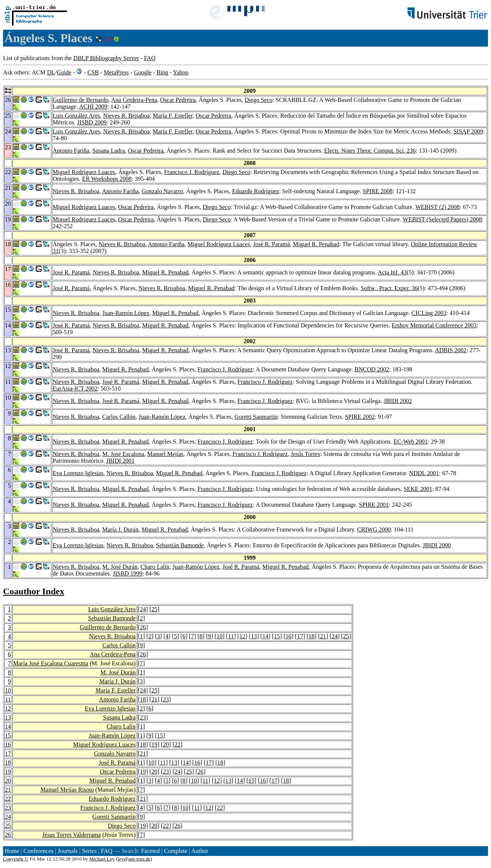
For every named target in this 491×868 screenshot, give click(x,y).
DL (51, 72)
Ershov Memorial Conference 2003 (434, 325)
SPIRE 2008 (378, 191)
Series (89, 851)
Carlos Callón (119, 417)
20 (166, 745)
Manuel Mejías (165, 454)
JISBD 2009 (92, 122)
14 (265, 636)
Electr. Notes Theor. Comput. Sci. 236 (370, 151)
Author (200, 851)
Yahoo (181, 72)
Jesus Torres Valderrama (71, 835)
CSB (93, 72)
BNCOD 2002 (372, 369)
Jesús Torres (305, 454)
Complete (176, 851)
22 (177, 745)
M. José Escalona (123, 454)
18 (312, 636)
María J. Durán (120, 529)
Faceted (150, 851)
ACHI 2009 (93, 107)
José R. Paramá (271, 244)
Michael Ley (102, 859)
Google (143, 72)
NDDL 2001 (424, 473)
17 (300, 636)
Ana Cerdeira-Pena (134, 100)
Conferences (38, 851)
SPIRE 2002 (360, 417)
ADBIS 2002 (451, 350)
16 (288, 636)
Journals (67, 851)
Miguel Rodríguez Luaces (84, 172)
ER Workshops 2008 (107, 179)
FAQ (150, 58)
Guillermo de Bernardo (80, 100)
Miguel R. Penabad (316, 244)
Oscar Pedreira (178, 100)
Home (12, 851)
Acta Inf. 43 (392, 272)
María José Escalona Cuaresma (51, 663)
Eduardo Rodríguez (255, 191)
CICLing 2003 (429, 313)
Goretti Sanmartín (256, 417)
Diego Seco (259, 100)
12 (242, 636)
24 (143, 609)
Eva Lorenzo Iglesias (78, 473)
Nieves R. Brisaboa (126, 116)
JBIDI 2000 (437, 545)
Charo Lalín (155, 567)
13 (254, 636)
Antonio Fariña (71, 151)
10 (220, 636)
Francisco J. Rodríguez (192, 172)
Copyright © (16, 859)
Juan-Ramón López (126, 313)
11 (231, 636)
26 (143, 627)
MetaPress (116, 72)
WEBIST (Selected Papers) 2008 (442, 219)
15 (277, 636)
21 (323, 636)
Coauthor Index (34, 591)
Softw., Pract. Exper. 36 (389, 288)
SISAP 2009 (468, 131)
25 (155, 609)
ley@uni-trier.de (134, 859)
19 (155, 745)
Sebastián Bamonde (180, 545)
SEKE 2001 (418, 489)
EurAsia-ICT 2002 (75, 389)
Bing (162, 72)
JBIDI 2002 (398, 401)
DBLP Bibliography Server (106, 58)
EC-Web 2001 (411, 442)
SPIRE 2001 (374, 505)
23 (166, 699)
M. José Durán (120, 567)
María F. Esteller (173, 116)
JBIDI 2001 (120, 461)
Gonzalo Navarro (162, 191)
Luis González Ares (76, 116)
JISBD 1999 (128, 573)
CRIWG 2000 (374, 529)
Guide (64, 72)
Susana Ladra (108, 151)
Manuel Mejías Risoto (67, 790)
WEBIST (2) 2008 (438, 207)
